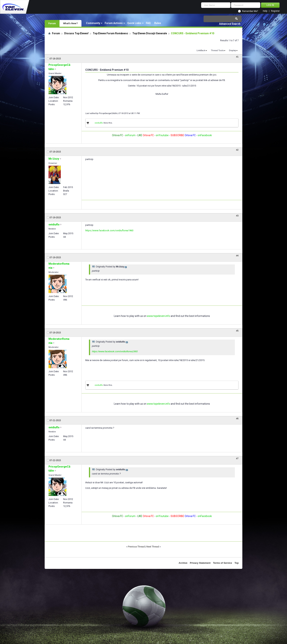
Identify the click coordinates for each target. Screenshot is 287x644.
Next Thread (153, 547)
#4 (237, 256)
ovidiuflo (99, 123)
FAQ (148, 23)
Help (265, 11)
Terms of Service (223, 563)
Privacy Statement (200, 563)
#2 (237, 150)
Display (232, 50)
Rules (158, 23)
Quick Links (134, 23)
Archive (183, 563)
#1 (237, 57)
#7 (237, 459)
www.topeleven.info (159, 316)
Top (237, 563)
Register (275, 11)
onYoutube (162, 135)
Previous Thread (136, 547)
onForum (130, 135)
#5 (237, 331)
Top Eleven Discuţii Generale (150, 33)
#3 (237, 216)
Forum (52, 23)
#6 (237, 419)
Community (93, 23)
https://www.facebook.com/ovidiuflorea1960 (109, 230)
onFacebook (205, 135)
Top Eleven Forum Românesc (110, 33)
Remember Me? (250, 11)
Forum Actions (114, 23)
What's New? (70, 23)
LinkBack (201, 50)
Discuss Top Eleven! (76, 33)
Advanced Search (230, 24)
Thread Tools (217, 50)
